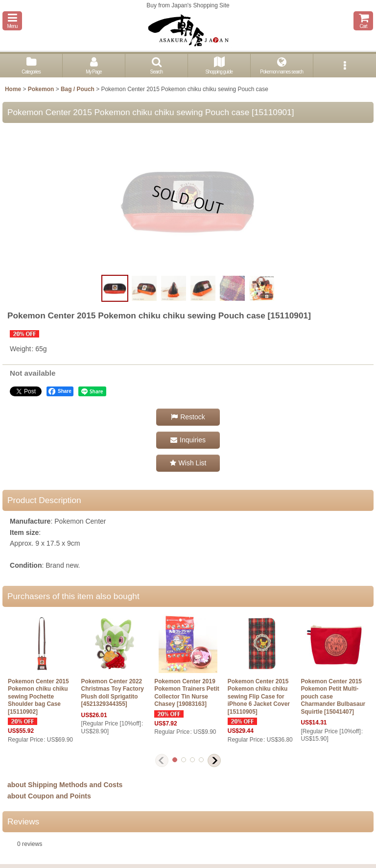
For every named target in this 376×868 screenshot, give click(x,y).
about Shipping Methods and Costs (65, 785)
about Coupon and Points (49, 796)
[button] (12, 21)
